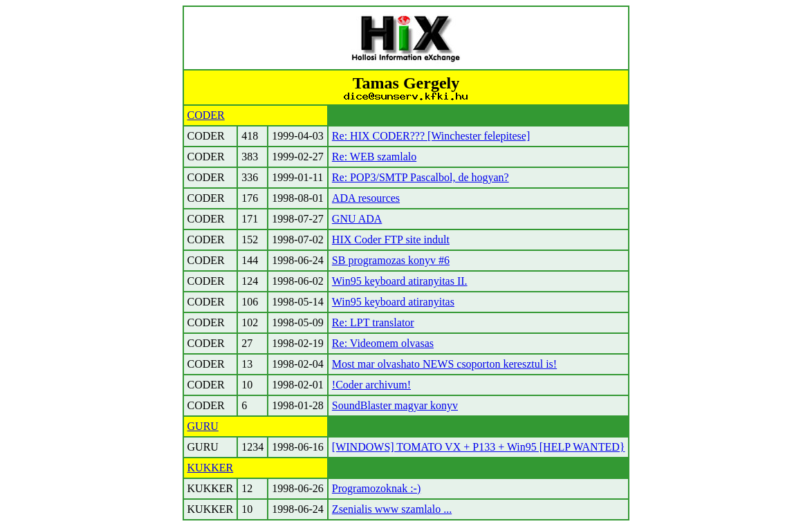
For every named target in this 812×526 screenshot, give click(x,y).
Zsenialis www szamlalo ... (392, 509)
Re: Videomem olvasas (383, 343)
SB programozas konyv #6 (391, 260)
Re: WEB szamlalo (374, 157)
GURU (203, 426)
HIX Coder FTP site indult (391, 239)
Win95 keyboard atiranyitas (393, 302)
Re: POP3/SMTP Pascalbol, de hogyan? (421, 177)
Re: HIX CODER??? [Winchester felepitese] (431, 136)
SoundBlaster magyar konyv (395, 405)
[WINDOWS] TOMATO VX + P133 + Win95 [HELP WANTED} (479, 447)
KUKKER (211, 468)
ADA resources (366, 198)
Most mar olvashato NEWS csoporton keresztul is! (444, 364)
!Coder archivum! (371, 385)
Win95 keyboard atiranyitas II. (400, 281)
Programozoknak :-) (376, 488)
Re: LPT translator (373, 322)
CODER (206, 115)
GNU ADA (357, 219)
